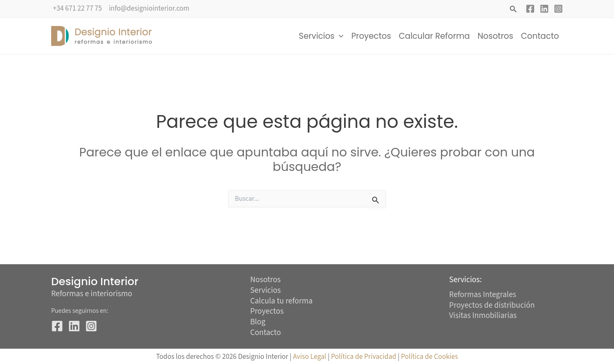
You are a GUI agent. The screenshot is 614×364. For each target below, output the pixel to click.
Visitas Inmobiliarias (483, 316)
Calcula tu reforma (281, 302)
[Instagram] (558, 9)
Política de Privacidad (364, 357)
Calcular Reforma (434, 36)
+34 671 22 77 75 (77, 9)
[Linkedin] (544, 9)
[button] (513, 10)
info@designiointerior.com (149, 9)
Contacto (540, 36)
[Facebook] (530, 9)
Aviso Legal (310, 357)
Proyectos (371, 36)
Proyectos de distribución (492, 305)
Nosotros (495, 36)
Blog (258, 322)
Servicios (321, 36)
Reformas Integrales (483, 295)
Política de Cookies (429, 357)
